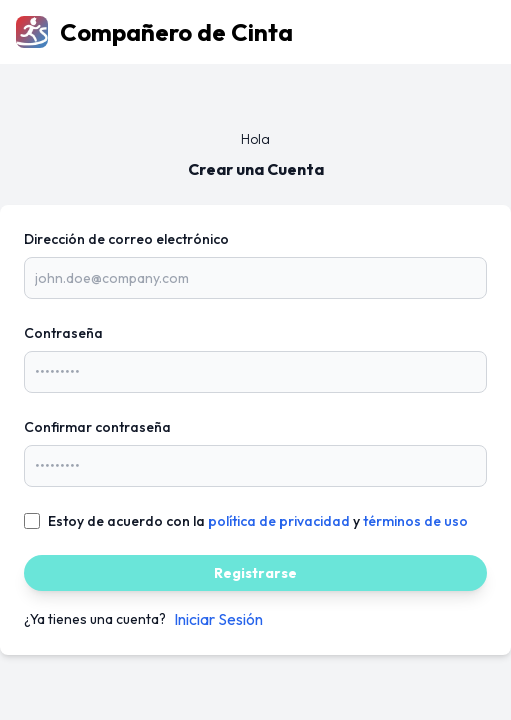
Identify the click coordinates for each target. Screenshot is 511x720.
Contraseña (63, 333)
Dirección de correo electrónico (126, 239)
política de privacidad (279, 521)
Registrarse (255, 573)
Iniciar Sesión (218, 619)
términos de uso (415, 521)
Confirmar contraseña (97, 427)
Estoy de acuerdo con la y (258, 521)
